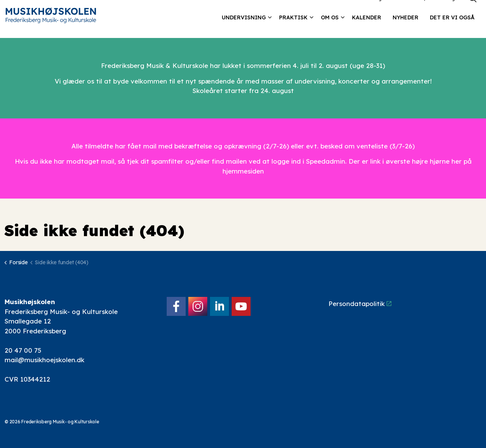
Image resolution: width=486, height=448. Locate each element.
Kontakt (398, 9)
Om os (330, 28)
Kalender (367, 28)
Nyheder (406, 28)
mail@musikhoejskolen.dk (44, 360)
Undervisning (244, 28)
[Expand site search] (473, 9)
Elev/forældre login (437, 9)
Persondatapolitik (360, 304)
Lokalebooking (365, 9)
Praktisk (293, 28)
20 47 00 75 (23, 350)
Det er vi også (452, 28)
